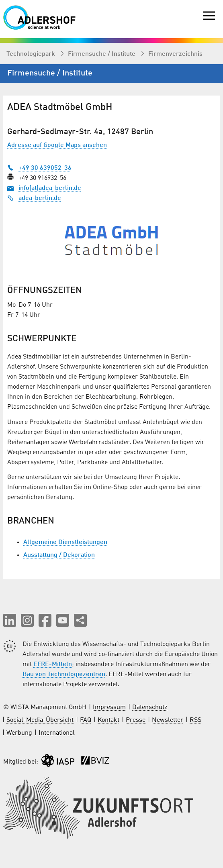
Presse (136, 720)
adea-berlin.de (34, 198)
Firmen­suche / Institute (102, 54)
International (57, 733)
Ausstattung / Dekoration (59, 555)
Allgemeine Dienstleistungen (65, 542)
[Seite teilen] (80, 620)
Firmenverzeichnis (175, 54)
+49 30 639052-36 (39, 168)
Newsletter (168, 720)
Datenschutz (150, 707)
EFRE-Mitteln (53, 664)
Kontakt (108, 720)
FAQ (86, 720)
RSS (195, 720)
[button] (10, 620)
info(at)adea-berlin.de (50, 188)
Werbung (19, 733)
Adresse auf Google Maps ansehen (57, 145)
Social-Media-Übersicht (40, 720)
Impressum (109, 707)
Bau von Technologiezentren (64, 674)
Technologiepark (32, 54)
